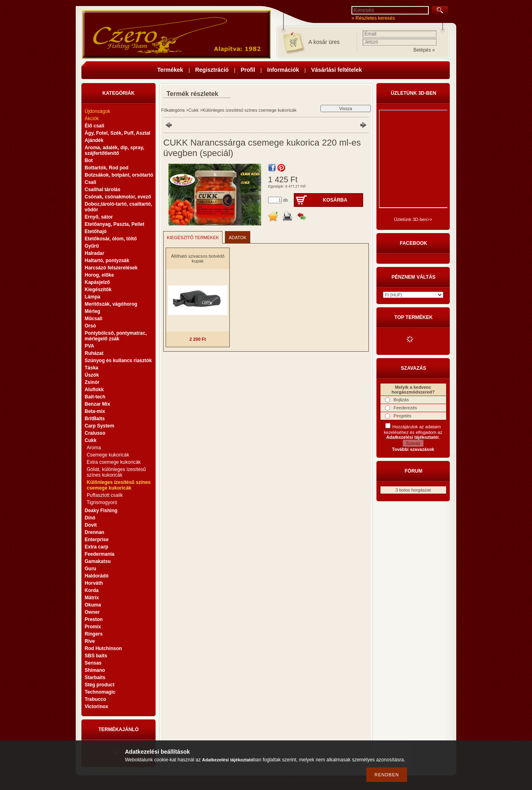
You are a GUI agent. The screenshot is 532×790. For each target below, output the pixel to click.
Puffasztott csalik (105, 495)
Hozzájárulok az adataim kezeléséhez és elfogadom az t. (413, 432)
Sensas (93, 663)
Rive (90, 641)
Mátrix (92, 598)
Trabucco (95, 699)
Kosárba (335, 200)
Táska (91, 368)
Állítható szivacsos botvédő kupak (198, 258)
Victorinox (96, 707)
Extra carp (97, 547)
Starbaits (95, 677)
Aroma (94, 448)
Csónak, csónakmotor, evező (118, 197)
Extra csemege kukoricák (114, 462)
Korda (92, 590)
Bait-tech (95, 397)
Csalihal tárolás (103, 190)
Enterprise (97, 540)
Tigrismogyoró (102, 502)
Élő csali (95, 126)
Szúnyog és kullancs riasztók (118, 361)
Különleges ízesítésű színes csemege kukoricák (119, 485)
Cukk (194, 110)
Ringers (94, 634)
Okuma (93, 605)
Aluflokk (94, 390)
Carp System (99, 426)
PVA (89, 346)
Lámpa (92, 297)
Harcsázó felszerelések (111, 268)
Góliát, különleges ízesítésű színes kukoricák (116, 472)
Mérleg (92, 311)
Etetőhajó (96, 231)
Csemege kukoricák (108, 455)
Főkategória (173, 110)
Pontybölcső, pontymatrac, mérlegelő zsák (116, 336)
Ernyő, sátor (99, 217)
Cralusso (95, 433)
